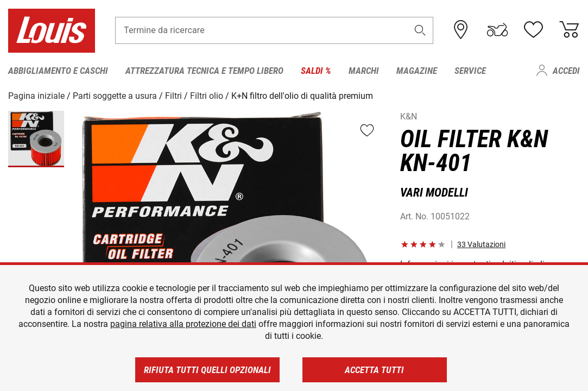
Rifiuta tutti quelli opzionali (207, 370)
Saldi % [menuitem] (316, 71)
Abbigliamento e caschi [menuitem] (58, 71)
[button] (420, 31)
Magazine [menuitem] (417, 71)
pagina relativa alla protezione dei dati (183, 324)
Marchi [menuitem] (364, 71)
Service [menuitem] (470, 71)
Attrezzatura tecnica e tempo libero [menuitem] (204, 71)
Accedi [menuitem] (566, 71)
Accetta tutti (374, 370)
